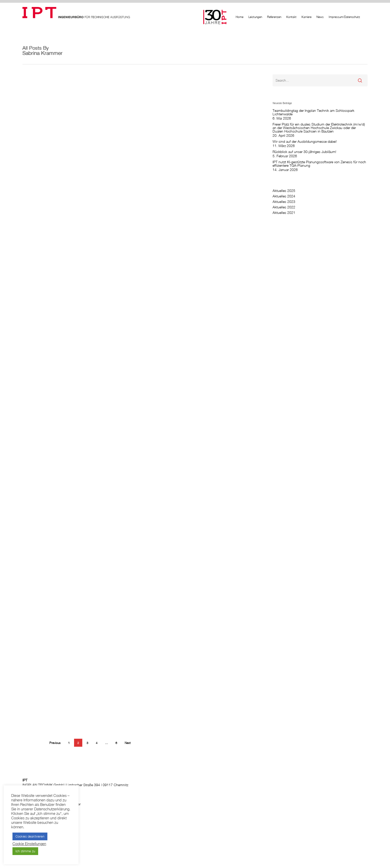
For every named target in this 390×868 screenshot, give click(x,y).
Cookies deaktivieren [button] (30, 836)
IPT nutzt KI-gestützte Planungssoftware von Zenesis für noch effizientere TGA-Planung (319, 164)
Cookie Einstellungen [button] (29, 844)
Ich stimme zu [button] (25, 851)
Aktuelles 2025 (284, 191)
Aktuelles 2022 (284, 207)
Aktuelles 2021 (284, 213)
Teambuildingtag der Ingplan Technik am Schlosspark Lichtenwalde (313, 112)
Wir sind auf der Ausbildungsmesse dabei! (305, 142)
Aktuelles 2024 (284, 196)
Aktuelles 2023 (284, 202)
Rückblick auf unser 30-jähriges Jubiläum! (304, 152)
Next (128, 743)
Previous (55, 743)
